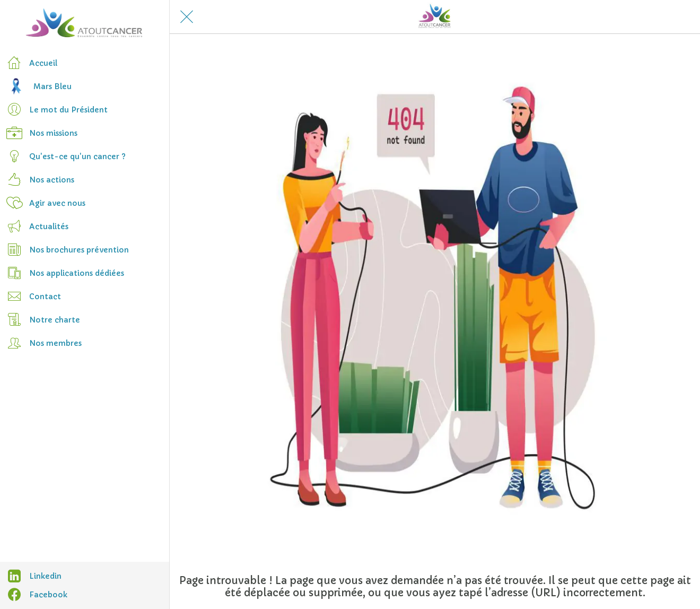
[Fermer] (187, 17)
